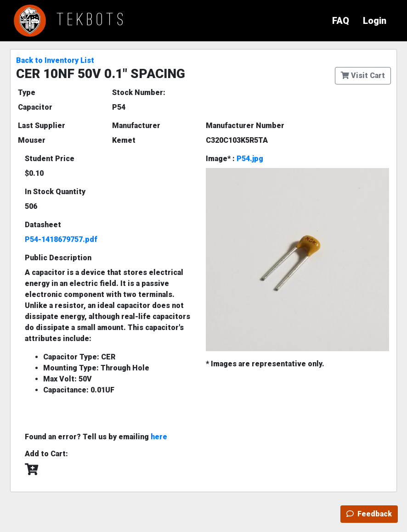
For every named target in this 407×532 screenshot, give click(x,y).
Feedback (369, 514)
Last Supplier (42, 126)
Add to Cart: (46, 454)
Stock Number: (139, 92)
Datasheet (43, 225)
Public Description (58, 258)
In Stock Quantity (55, 192)
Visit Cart (363, 76)
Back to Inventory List (55, 60)
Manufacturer (136, 126)
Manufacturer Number (245, 126)
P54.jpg (250, 159)
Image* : (235, 159)
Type (27, 92)
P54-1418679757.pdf (61, 239)
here (159, 437)
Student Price (50, 159)
